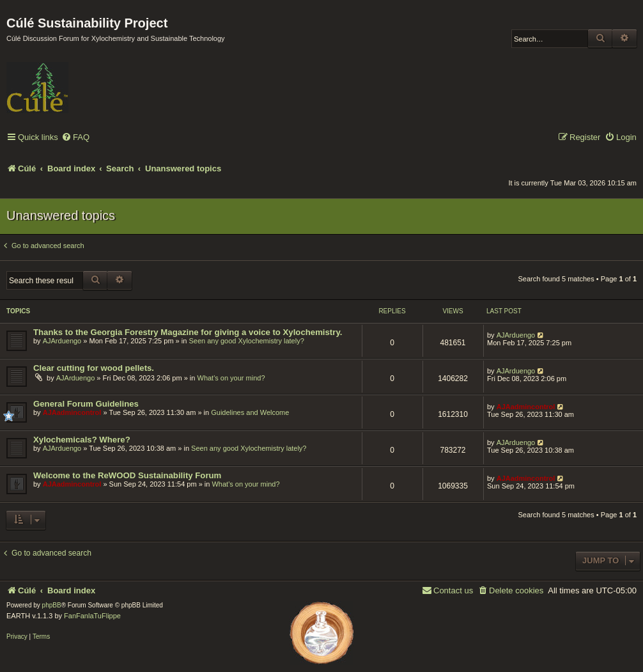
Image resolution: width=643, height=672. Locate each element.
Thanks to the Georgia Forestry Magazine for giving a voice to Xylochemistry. (188, 332)
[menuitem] (75, 138)
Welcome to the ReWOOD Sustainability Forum (127, 475)
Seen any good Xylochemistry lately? (246, 341)
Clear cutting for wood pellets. (94, 368)
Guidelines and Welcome (250, 412)
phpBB (52, 605)
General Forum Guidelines (86, 404)
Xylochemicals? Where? (82, 440)
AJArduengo (62, 341)
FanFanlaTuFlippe (92, 616)
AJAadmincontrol (72, 412)
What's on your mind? (231, 378)
